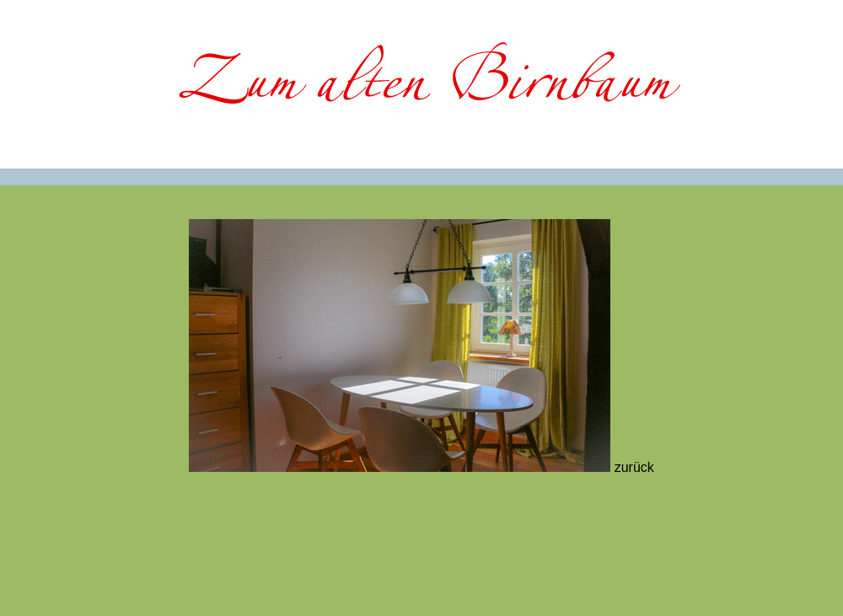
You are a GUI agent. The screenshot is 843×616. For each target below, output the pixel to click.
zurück (634, 467)
